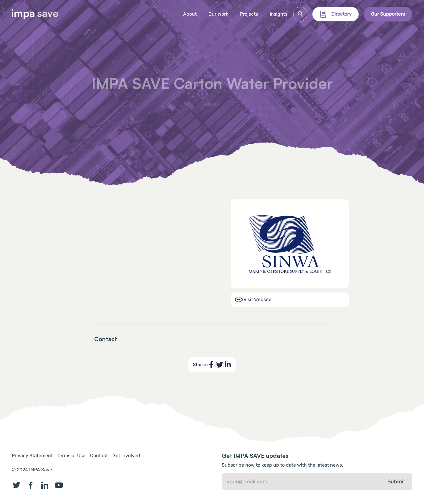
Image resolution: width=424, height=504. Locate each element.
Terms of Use (71, 456)
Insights (279, 14)
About (190, 14)
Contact (99, 456)
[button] (249, 14)
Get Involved (126, 456)
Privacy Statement (32, 456)
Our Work (218, 14)
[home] (35, 14)
